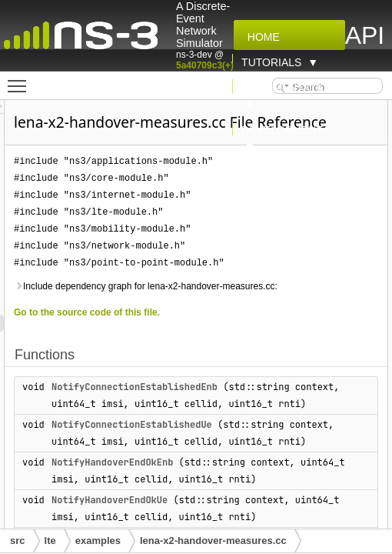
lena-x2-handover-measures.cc (213, 541)
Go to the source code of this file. (174, 334)
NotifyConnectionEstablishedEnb (221, 409)
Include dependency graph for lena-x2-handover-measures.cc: (233, 308)
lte (50, 541)
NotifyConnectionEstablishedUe (219, 463)
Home (261, 37)
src (18, 541)
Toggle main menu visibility (21, 79)
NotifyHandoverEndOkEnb (199, 518)
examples (98, 541)
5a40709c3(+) (205, 65)
